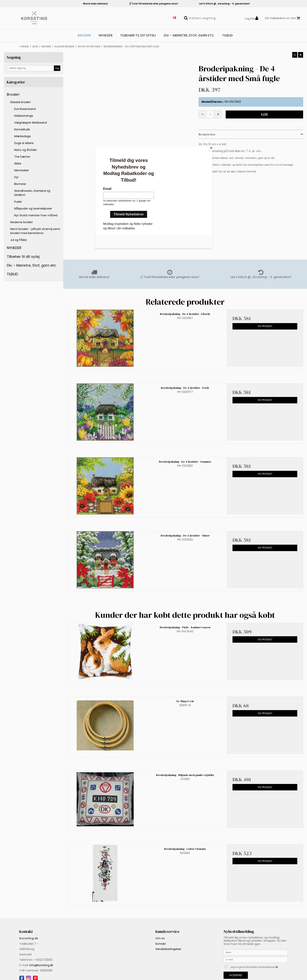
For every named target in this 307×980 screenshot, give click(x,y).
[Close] (211, 148)
